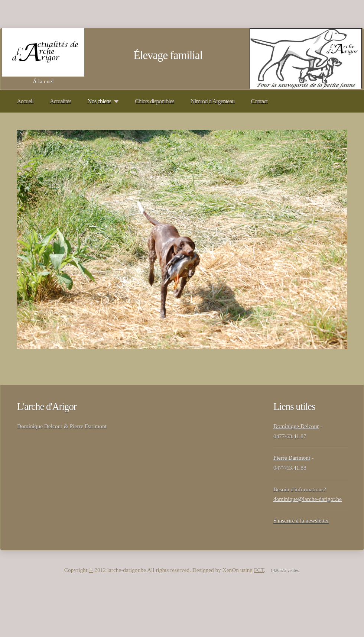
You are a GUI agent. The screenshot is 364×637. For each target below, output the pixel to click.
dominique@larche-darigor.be (308, 499)
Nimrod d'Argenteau (213, 101)
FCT (259, 570)
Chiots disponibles (155, 101)
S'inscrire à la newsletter (301, 520)
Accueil (25, 101)
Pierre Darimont (292, 458)
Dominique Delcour (296, 426)
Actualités (61, 101)
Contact (259, 101)
